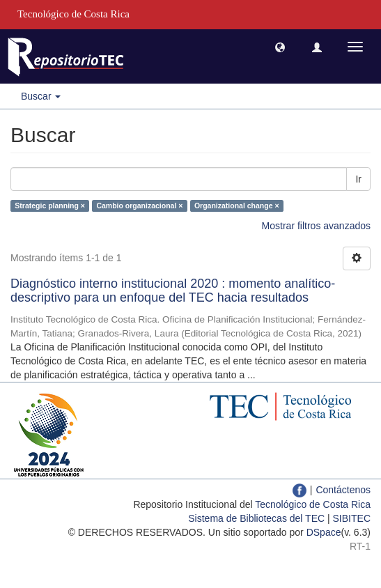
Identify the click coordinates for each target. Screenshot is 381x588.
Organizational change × (237, 206)
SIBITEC (352, 518)
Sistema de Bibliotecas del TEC (256, 518)
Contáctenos (343, 490)
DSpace (324, 532)
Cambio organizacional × (139, 206)
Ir (358, 179)
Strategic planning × (50, 206)
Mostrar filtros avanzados (316, 226)
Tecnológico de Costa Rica (313, 504)
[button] (280, 47)
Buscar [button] (41, 96)
